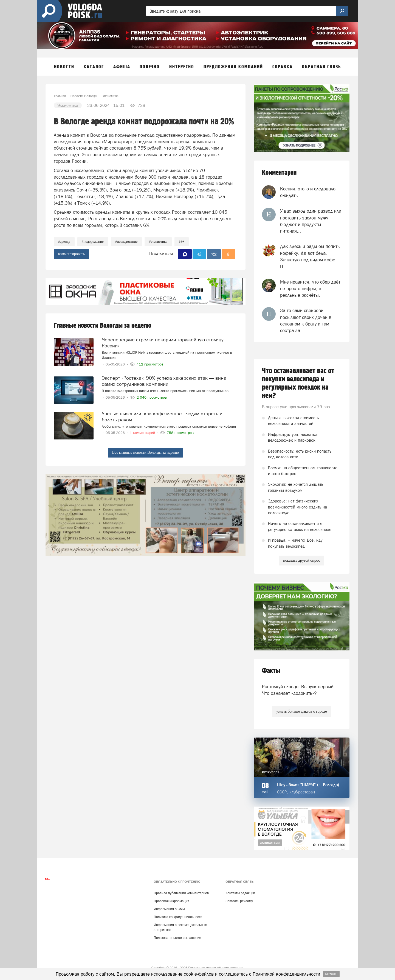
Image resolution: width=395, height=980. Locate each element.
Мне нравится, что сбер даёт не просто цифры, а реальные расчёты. (310, 289)
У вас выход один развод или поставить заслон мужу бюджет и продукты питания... (311, 221)
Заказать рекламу (239, 901)
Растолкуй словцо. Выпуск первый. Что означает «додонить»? (298, 690)
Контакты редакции (240, 893)
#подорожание (93, 242)
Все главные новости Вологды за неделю (146, 452)
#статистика (158, 242)
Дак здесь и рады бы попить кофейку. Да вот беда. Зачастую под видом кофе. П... (310, 256)
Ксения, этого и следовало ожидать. (308, 192)
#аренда (64, 242)
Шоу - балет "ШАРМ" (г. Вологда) (308, 785)
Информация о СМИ (169, 909)
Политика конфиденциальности (178, 917)
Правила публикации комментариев (181, 893)
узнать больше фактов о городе (301, 711)
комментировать (71, 254)
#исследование (126, 242)
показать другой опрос (301, 560)
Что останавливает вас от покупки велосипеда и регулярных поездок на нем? (298, 383)
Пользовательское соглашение (177, 938)
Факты (271, 671)
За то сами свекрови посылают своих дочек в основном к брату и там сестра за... (306, 320)
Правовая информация (171, 901)
